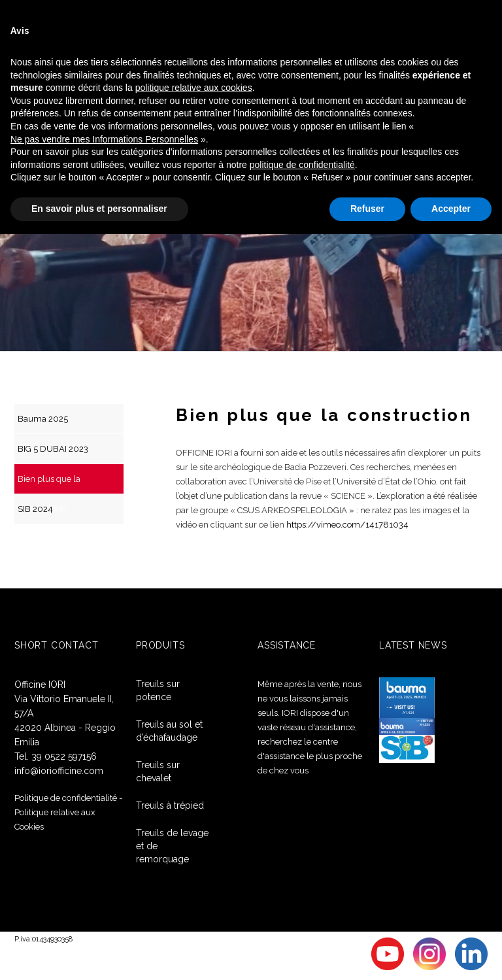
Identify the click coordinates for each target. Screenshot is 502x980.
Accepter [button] (451, 209)
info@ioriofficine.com (59, 771)
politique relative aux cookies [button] (194, 88)
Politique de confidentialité (66, 798)
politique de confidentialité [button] (302, 165)
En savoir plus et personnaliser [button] (99, 209)
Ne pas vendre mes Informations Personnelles (104, 139)
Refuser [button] (367, 209)
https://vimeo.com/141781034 (347, 525)
